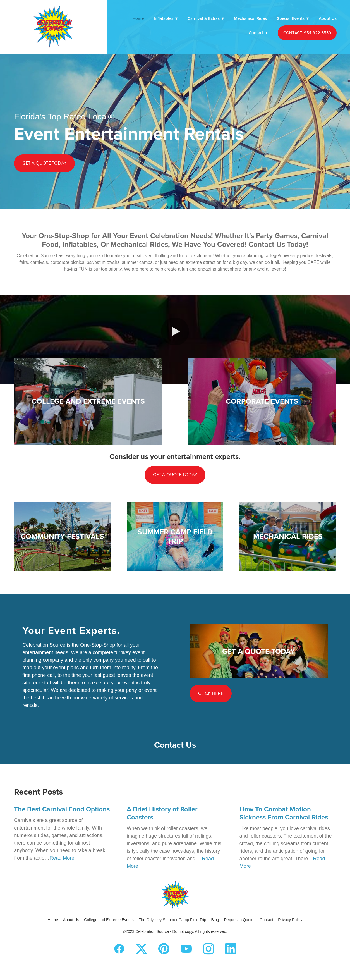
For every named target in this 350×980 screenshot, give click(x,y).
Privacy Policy (290, 920)
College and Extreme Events (109, 920)
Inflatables (166, 18)
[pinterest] (164, 949)
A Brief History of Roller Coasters (162, 813)
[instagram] (208, 949)
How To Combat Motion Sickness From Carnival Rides (284, 813)
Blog (215, 920)
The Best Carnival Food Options (62, 809)
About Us (328, 18)
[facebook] (119, 949)
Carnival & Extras (206, 18)
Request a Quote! (239, 920)
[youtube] (186, 949)
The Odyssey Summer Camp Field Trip (172, 920)
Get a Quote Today (44, 163)
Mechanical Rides (250, 18)
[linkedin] (231, 949)
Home (138, 18)
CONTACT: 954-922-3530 (307, 33)
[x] (142, 949)
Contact (258, 33)
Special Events (293, 18)
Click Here (211, 693)
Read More (62, 858)
